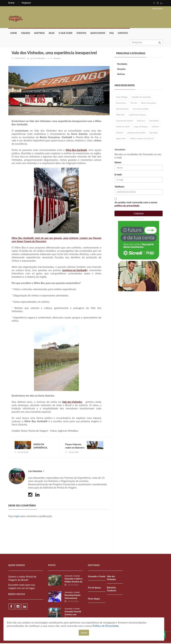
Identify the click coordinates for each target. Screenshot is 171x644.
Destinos (39, 34)
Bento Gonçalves (149, 103)
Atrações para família (136, 133)
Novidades (122, 65)
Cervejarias (154, 121)
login (17, 517)
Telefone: (120, 187)
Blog (52, 34)
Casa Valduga (122, 97)
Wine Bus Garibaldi (76, 150)
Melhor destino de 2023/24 (142, 139)
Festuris (120, 133)
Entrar (11, 3)
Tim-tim (134, 103)
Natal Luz (141, 121)
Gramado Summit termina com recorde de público (73, 615)
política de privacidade (127, 206)
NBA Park (120, 115)
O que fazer (66, 34)
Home (14, 34)
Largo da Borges (141, 127)
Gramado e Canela (72, 577)
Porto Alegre (94, 600)
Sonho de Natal (123, 127)
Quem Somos (98, 34)
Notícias (121, 75)
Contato (123, 34)
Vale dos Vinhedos (72, 402)
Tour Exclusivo (122, 109)
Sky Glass (154, 133)
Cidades (26, 34)
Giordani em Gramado (141, 97)
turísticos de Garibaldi (74, 271)
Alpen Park (121, 139)
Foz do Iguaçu (95, 588)
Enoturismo (121, 103)
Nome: (118, 163)
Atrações (121, 70)
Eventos (81, 34)
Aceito (84, 633)
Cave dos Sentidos (141, 109)
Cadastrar (139, 214)
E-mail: (118, 175)
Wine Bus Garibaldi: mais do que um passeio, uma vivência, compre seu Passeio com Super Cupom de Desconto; (57, 240)
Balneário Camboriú (112, 590)
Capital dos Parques (137, 115)
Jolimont (155, 127)
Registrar (26, 3)
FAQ (112, 34)
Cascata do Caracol (124, 121)
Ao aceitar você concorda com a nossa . (136, 205)
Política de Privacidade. (106, 626)
